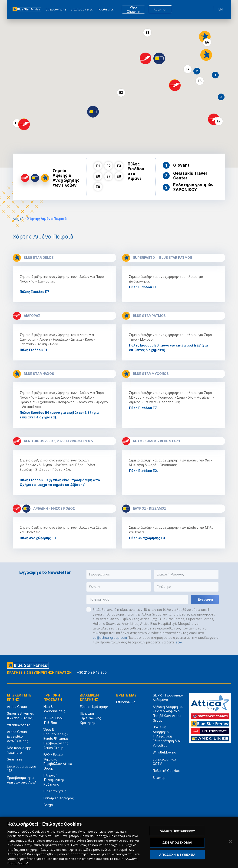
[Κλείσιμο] (231, 844)
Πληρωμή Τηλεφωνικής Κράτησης (54, 780)
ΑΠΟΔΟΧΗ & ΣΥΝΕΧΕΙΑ (177, 857)
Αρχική (18, 219)
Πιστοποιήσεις (55, 791)
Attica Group (17, 707)
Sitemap (159, 778)
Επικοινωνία (126, 702)
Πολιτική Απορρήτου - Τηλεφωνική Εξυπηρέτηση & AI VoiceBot (167, 736)
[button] (205, 37)
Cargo (48, 805)
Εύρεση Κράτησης (94, 707)
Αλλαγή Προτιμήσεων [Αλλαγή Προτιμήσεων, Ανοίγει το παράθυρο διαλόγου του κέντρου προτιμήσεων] (177, 833)
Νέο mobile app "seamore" (19, 750)
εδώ (179, 642)
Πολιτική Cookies (166, 771)
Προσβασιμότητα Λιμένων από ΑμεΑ (22, 780)
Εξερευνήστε (56, 9)
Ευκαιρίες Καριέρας (59, 798)
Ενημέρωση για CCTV (164, 762)
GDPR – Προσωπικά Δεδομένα (168, 698)
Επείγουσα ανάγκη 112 (21, 769)
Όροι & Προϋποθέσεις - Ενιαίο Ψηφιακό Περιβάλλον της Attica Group (56, 738)
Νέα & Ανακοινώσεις (54, 709)
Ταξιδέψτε (106, 9)
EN (221, 9)
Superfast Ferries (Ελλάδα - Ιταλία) (20, 716)
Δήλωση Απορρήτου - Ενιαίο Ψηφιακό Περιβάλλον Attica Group (168, 713)
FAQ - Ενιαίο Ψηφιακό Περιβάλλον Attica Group (58, 761)
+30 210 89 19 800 (92, 672)
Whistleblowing (164, 752)
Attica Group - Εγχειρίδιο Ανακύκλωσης (18, 736)
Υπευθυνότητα (19, 725)
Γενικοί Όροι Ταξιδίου (53, 720)
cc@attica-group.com (110, 638)
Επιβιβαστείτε (82, 9)
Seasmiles (15, 759)
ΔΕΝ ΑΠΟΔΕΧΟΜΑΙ (177, 845)
